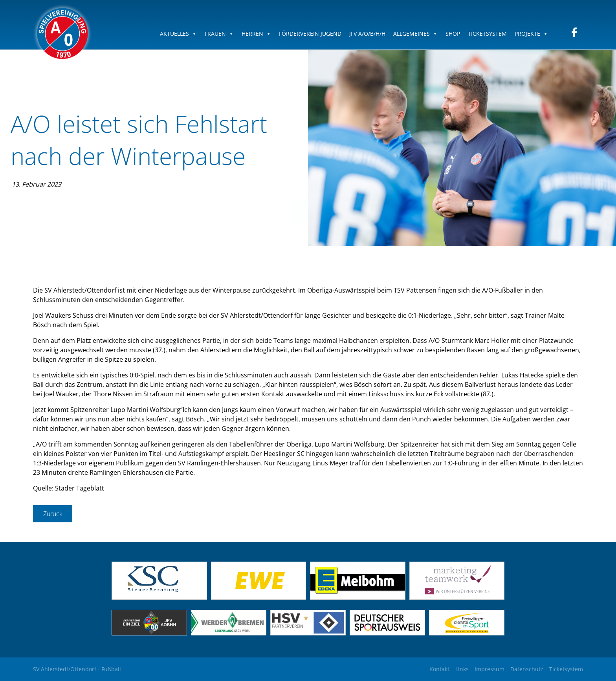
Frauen (219, 34)
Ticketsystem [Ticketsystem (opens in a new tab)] (566, 669)
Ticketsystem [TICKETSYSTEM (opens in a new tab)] (487, 34)
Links (462, 669)
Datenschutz (527, 669)
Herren (256, 34)
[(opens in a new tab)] (259, 597)
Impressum (489, 669)
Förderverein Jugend (310, 34)
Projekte (531, 34)
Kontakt (439, 669)
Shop (453, 34)
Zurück (53, 514)
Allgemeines (415, 34)
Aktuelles (178, 34)
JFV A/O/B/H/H (367, 34)
